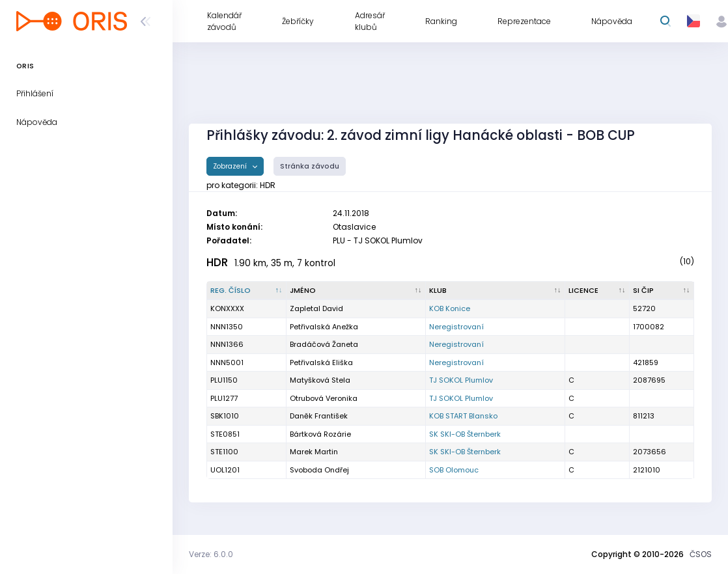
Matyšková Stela (320, 380)
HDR (217, 262)
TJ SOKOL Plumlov (461, 380)
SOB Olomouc (454, 470)
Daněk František (319, 416)
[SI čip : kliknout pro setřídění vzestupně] (662, 291)
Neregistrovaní (456, 327)
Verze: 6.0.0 (211, 554)
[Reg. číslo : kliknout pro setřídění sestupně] (247, 291)
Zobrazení (231, 166)
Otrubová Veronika (324, 398)
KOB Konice (450, 308)
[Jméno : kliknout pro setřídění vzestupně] (356, 291)
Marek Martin (314, 452)
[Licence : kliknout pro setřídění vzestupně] (597, 291)
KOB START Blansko (463, 416)
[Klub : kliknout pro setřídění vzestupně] (496, 291)
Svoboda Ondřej (319, 470)
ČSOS (701, 554)
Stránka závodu (310, 166)
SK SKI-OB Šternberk (465, 434)
